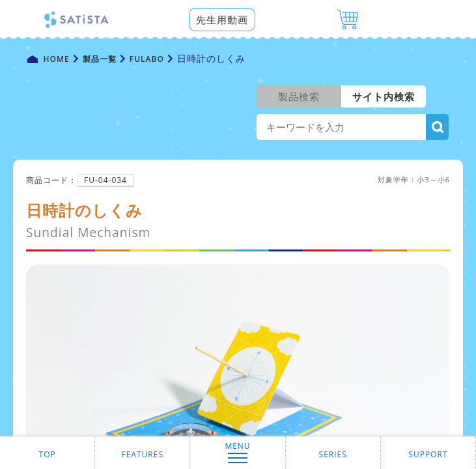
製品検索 (299, 96)
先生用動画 (222, 20)
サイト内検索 (384, 96)
